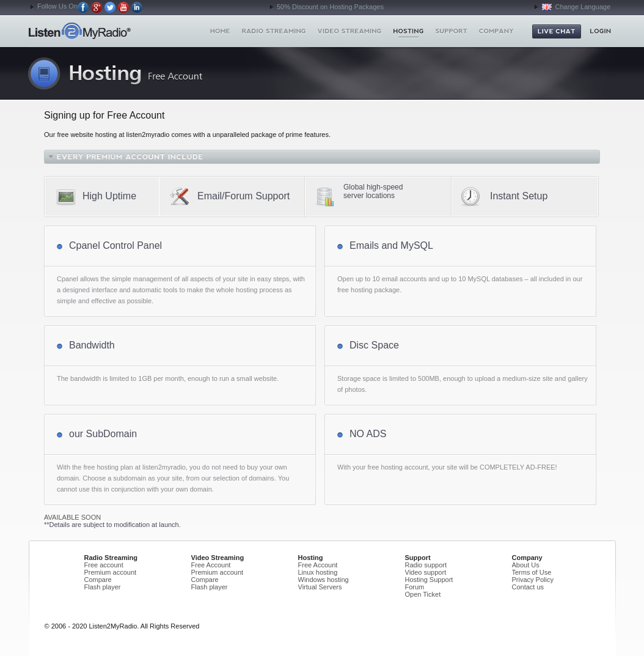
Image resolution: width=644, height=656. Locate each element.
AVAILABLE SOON (72, 517)
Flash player (103, 587)
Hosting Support (429, 580)
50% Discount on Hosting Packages (330, 7)
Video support (426, 572)
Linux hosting (318, 572)
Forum (415, 587)
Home (101, 31)
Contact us (528, 587)
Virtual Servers (320, 587)
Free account (104, 565)
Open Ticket (423, 594)
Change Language (576, 7)
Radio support (426, 565)
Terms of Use (532, 572)
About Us (526, 565)
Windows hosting (324, 580)
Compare (98, 580)
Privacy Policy (533, 580)
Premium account (111, 572)
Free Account (211, 565)
